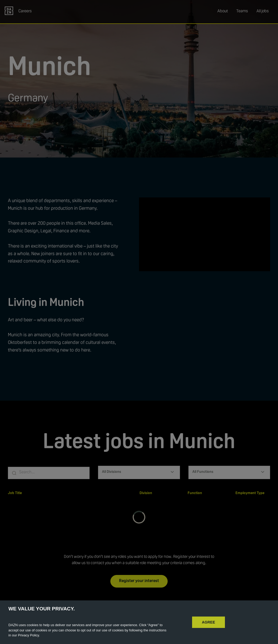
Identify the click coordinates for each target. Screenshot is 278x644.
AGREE (208, 622)
